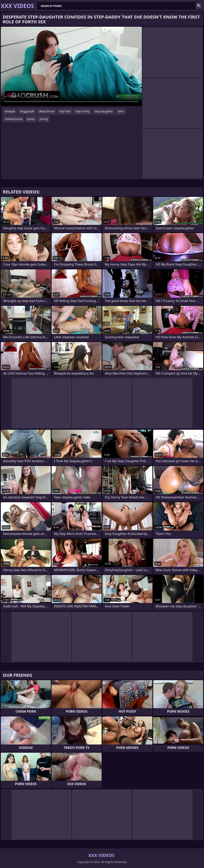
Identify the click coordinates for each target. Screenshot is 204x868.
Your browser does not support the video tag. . (71, 66)
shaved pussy (14, 119)
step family (82, 111)
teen (121, 111)
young (44, 119)
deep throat (47, 111)
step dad (65, 111)
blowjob (10, 111)
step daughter (104, 111)
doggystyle (27, 111)
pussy (31, 119)
